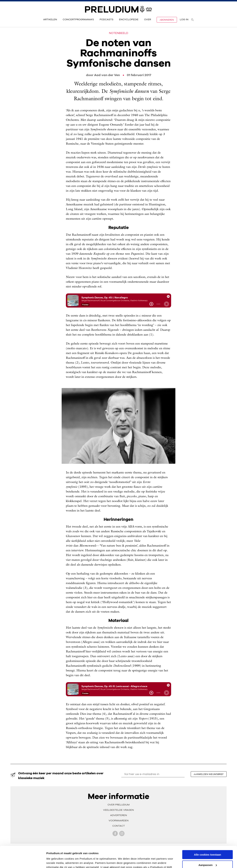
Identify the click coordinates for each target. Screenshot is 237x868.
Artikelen (50, 20)
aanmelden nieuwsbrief (209, 774)
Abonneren (167, 20)
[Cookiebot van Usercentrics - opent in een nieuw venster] (23, 861)
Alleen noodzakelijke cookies (208, 855)
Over (148, 20)
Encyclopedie (129, 20)
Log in (184, 20)
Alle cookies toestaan (207, 835)
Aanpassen (208, 845)
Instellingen (54, 861)
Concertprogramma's (78, 20)
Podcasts (106, 20)
